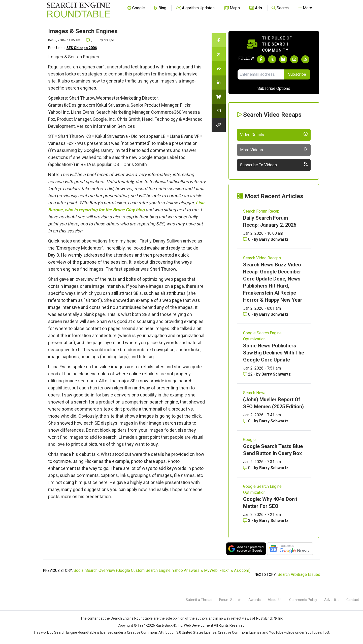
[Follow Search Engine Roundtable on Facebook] (261, 59)
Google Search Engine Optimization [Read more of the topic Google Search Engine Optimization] (262, 336)
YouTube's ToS (317, 632)
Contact (353, 600)
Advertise (332, 600)
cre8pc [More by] (109, 40)
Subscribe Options (274, 88)
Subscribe (297, 74)
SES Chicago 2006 (82, 48)
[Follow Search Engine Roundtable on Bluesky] (283, 59)
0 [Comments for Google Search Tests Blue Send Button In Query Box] (247, 468)
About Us (275, 600)
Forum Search (230, 600)
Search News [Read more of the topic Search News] (255, 393)
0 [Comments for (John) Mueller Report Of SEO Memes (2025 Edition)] (247, 421)
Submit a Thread (199, 600)
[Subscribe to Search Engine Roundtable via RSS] (305, 59)
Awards (255, 600)
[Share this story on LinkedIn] (219, 83)
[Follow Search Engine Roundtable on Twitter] (272, 59)
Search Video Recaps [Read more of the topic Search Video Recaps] (262, 258)
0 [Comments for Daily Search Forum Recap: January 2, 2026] (247, 239)
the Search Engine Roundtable (129, 618)
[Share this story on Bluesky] (219, 97)
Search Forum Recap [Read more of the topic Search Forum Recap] (261, 211)
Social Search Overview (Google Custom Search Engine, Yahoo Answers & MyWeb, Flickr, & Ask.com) (162, 570)
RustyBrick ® (166, 625)
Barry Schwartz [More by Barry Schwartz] (274, 239)
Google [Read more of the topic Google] (249, 440)
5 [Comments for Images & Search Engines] (89, 40)
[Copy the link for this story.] (219, 125)
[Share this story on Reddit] (219, 68)
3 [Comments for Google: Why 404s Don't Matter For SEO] (247, 521)
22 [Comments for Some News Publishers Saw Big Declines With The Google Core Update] (248, 374)
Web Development (199, 625)
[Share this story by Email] (219, 111)
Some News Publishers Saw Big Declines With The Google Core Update (274, 353)
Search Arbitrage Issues (299, 574)
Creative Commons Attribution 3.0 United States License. (172, 632)
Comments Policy (303, 600)
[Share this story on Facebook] (219, 40)
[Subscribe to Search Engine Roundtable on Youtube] (294, 59)
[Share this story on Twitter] (219, 54)
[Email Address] (261, 74)
